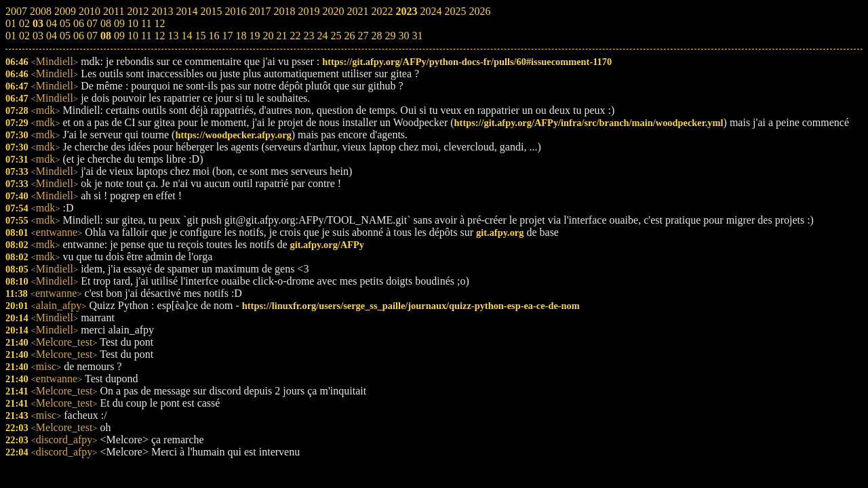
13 (173, 36)
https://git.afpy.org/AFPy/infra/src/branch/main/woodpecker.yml (589, 123)
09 (119, 36)
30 (403, 36)
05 (65, 36)
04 (52, 36)
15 (200, 36)
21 (281, 36)
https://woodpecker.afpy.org (233, 135)
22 (295, 36)
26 (349, 36)
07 (92, 36)
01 (11, 36)
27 (363, 36)
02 (24, 36)
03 (38, 36)
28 (376, 36)
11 (146, 36)
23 (309, 36)
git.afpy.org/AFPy (327, 245)
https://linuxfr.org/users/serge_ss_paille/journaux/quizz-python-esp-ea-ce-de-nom (411, 306)
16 (214, 36)
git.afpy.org (500, 232)
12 (159, 36)
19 (254, 36)
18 (241, 36)
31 (417, 36)
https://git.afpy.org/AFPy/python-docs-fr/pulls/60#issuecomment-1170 (467, 62)
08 (106, 36)
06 (79, 36)
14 (186, 36)
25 (336, 36)
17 (227, 36)
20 (268, 36)
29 (390, 36)
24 (322, 36)
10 (133, 36)
